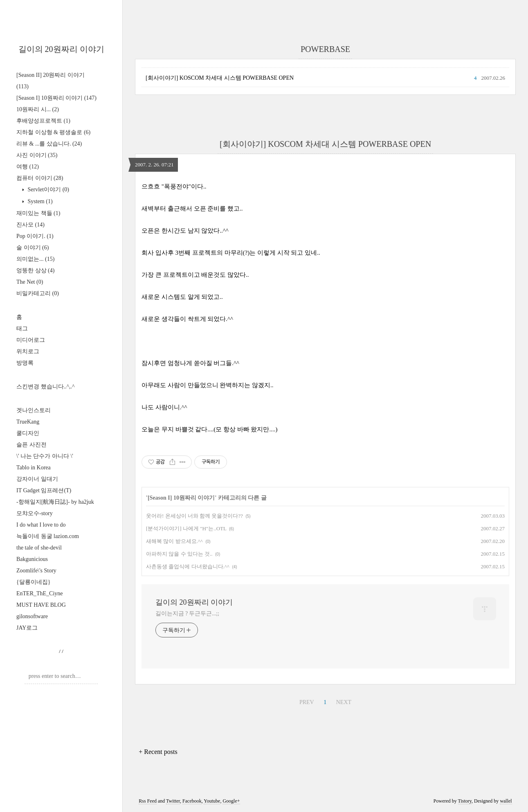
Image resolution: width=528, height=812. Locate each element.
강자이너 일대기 (37, 479)
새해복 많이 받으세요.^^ (174, 541)
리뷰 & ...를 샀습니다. (49, 144)
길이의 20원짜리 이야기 (61, 49)
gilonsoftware (32, 616)
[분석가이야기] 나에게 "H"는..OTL (186, 528)
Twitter (173, 801)
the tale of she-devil (39, 548)
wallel (506, 801)
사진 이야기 (37, 155)
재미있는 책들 (38, 213)
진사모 (30, 225)
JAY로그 (27, 628)
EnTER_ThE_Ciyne (40, 593)
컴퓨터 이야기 (40, 178)
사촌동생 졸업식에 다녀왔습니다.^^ (188, 566)
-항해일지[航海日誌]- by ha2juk (55, 502)
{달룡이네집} (33, 582)
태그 (22, 329)
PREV (307, 702)
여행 (28, 167)
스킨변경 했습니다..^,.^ (46, 387)
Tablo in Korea (34, 468)
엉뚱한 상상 (35, 270)
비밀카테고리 (38, 293)
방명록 (25, 363)
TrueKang (28, 422)
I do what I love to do (41, 525)
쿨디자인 (28, 433)
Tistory (465, 801)
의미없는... (35, 259)
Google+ (231, 801)
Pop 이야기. (35, 236)
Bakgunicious (32, 559)
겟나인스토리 (34, 410)
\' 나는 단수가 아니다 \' (45, 456)
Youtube (212, 801)
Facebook (192, 801)
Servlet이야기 (48, 190)
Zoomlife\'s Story (36, 571)
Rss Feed (148, 801)
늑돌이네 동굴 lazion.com (48, 536)
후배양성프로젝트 (43, 121)
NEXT (344, 702)
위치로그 (28, 351)
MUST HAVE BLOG (41, 605)
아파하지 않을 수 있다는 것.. (179, 554)
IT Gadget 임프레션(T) (44, 490)
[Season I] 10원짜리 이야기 (56, 98)
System (39, 201)
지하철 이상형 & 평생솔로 (53, 132)
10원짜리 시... (38, 109)
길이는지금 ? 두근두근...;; (187, 613)
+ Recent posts (158, 752)
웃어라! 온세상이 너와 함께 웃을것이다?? (194, 516)
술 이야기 (33, 248)
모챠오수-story (35, 513)
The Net (30, 282)
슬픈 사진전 (31, 445)
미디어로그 (31, 340)
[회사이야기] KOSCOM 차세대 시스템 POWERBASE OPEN (220, 78)
